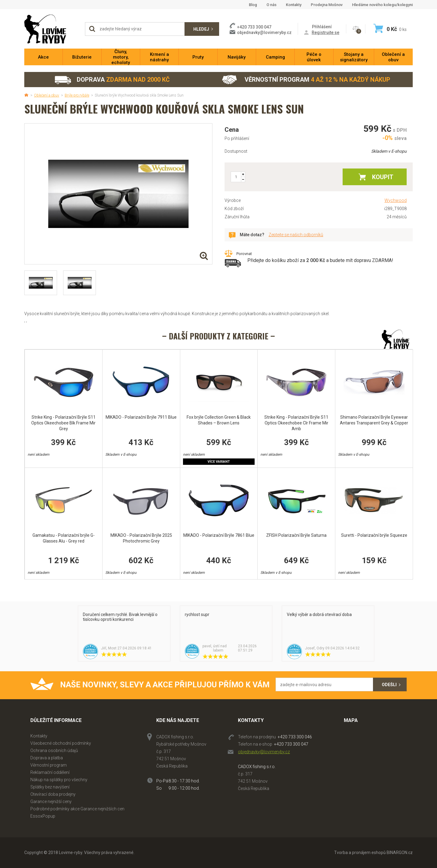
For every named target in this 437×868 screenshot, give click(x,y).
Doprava (112, 80)
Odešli (389, 685)
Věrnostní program (306, 80)
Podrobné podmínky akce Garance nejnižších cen (77, 809)
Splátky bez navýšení (50, 787)
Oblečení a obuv (47, 95)
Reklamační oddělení (50, 772)
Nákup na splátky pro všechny (59, 780)
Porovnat (244, 254)
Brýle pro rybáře (77, 95)
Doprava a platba (47, 758)
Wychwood (396, 200)
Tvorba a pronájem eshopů (360, 853)
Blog (253, 5)
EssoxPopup (43, 816)
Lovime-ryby (52, 29)
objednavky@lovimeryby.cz (264, 32)
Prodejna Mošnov (327, 5)
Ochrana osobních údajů (54, 751)
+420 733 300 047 (291, 744)
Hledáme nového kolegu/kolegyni (382, 5)
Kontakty (294, 5)
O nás (271, 5)
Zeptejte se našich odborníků (296, 235)
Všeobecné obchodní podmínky (61, 743)
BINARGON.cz (400, 853)
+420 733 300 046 (295, 737)
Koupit (383, 177)
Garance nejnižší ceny (51, 802)
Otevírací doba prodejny (53, 794)
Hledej (201, 29)
